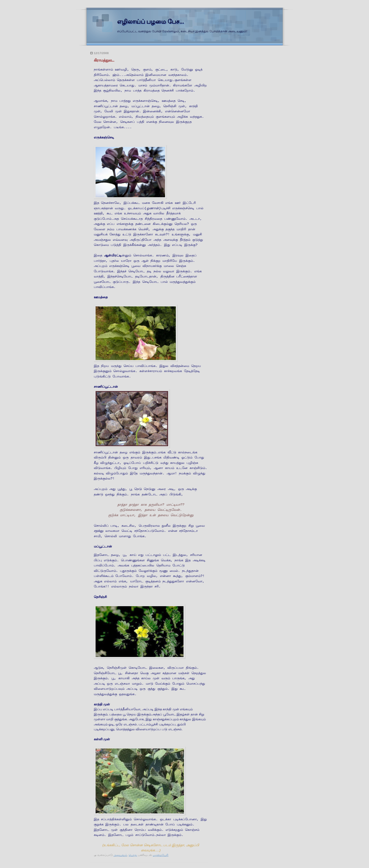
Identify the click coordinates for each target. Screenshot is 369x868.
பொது (133, 855)
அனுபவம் (120, 855)
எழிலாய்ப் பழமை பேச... (151, 22)
